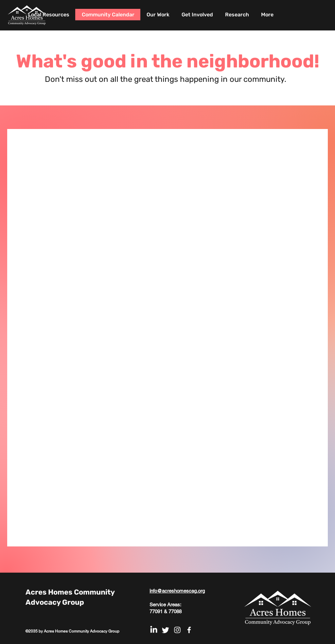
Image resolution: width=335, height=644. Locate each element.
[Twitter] (166, 630)
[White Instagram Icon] (177, 630)
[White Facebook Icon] (189, 630)
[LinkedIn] (154, 630)
